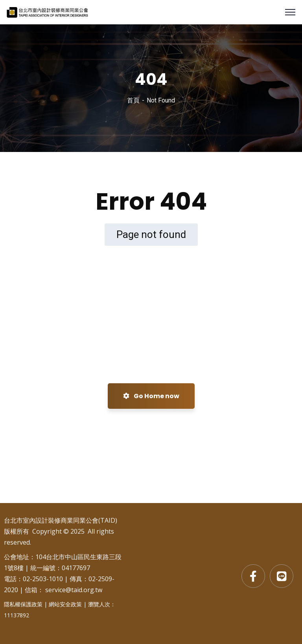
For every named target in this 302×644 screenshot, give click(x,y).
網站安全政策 (65, 604)
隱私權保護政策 (23, 604)
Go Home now (151, 396)
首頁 (133, 100)
